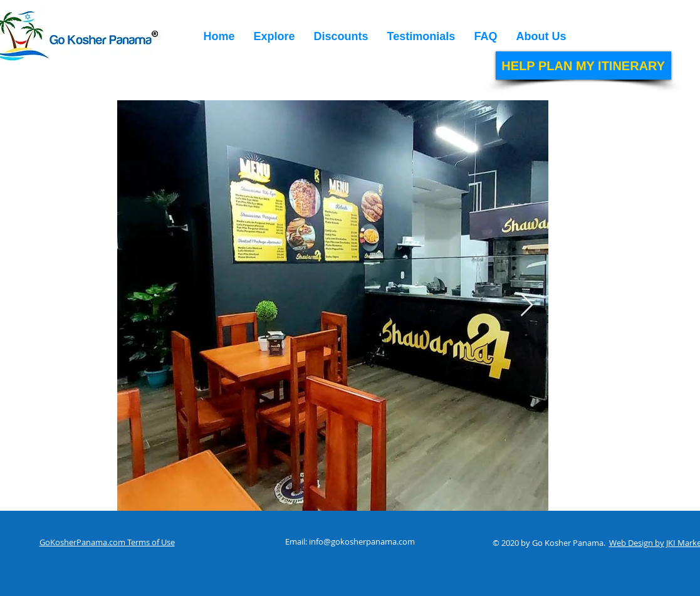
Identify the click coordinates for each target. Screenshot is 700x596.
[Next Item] (527, 306)
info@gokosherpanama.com (362, 541)
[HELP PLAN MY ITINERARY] (583, 65)
